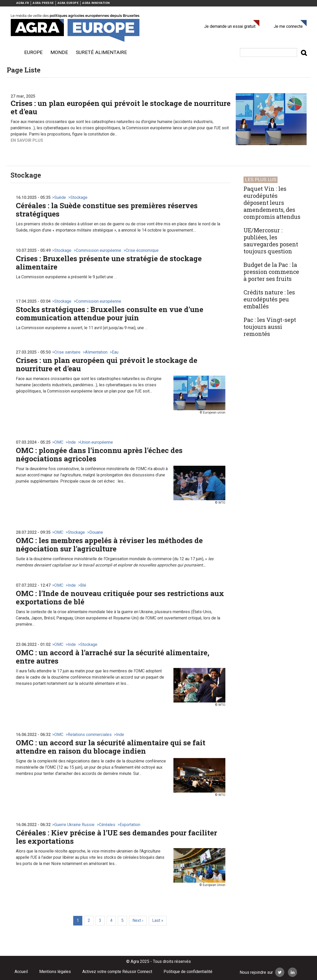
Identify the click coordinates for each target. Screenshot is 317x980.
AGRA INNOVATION (96, 3)
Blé (83, 585)
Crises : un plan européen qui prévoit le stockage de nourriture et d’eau (121, 107)
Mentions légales (55, 972)
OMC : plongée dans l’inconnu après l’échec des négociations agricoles (99, 454)
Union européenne (97, 442)
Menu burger (13, 52)
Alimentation (96, 352)
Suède (60, 197)
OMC (59, 442)
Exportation (130, 825)
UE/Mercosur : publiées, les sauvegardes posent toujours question (271, 241)
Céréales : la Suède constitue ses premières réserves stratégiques (107, 210)
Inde (72, 442)
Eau (115, 352)
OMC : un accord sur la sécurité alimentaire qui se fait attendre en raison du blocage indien (111, 747)
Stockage (79, 197)
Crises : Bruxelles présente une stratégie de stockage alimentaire (109, 263)
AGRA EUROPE (68, 3)
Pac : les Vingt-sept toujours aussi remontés (270, 327)
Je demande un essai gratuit (230, 26)
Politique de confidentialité (188, 972)
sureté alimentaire (101, 52)
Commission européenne (99, 250)
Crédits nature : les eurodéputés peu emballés (269, 299)
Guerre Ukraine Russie (74, 825)
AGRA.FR (23, 3)
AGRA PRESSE (43, 3)
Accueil (21, 972)
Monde (59, 52)
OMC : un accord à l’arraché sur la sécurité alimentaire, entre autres (113, 657)
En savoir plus (27, 140)
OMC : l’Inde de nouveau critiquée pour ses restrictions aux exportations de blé (120, 597)
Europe (33, 52)
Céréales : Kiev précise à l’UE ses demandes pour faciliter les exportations (116, 837)
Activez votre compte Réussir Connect (117, 972)
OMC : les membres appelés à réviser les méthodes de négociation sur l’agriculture (109, 545)
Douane (96, 532)
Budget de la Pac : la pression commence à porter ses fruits (271, 272)
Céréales (107, 825)
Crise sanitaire (67, 352)
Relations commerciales (90, 735)
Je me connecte (288, 26)
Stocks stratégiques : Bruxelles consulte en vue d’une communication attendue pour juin (110, 313)
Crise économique (142, 250)
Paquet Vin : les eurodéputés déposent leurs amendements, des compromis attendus (272, 203)
